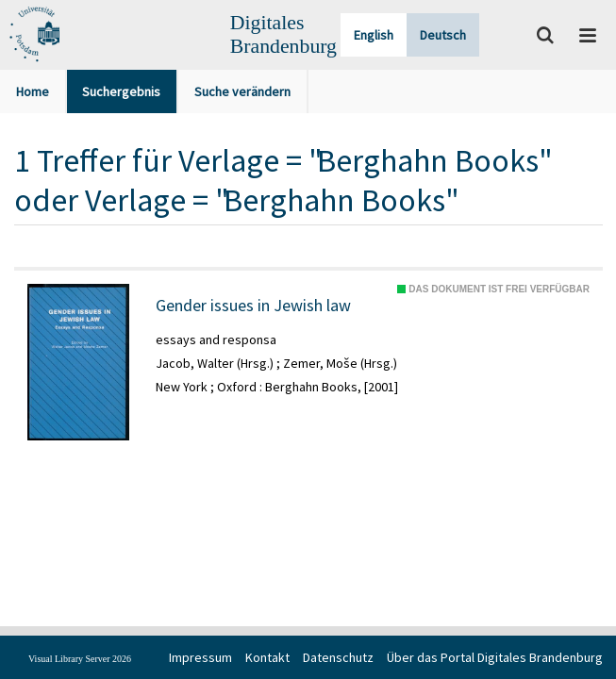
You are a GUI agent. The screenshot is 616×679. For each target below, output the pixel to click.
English (374, 35)
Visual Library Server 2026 (80, 659)
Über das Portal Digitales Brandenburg (495, 657)
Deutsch (443, 35)
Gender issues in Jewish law (253, 306)
